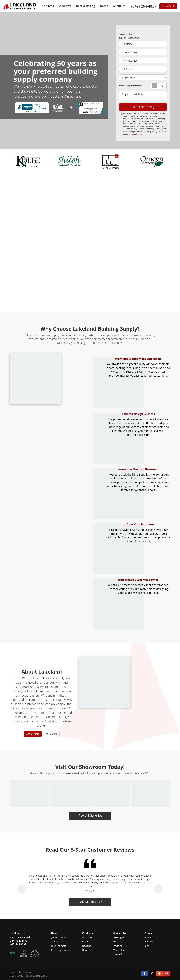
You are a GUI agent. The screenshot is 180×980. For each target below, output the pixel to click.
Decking (87, 946)
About (148, 937)
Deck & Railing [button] (85, 6)
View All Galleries (90, 815)
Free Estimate (59, 946)
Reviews (149, 942)
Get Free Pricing (143, 107)
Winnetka (119, 950)
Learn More (51, 734)
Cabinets (87, 942)
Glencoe (118, 942)
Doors (86, 950)
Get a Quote (168, 6)
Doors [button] (104, 6)
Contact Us (57, 942)
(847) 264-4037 (59, 937)
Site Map (28, 972)
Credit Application (61, 950)
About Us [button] (119, 6)
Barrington (119, 937)
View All (118, 954)
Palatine (118, 946)
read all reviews (90, 902)
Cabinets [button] (48, 6)
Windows (87, 937)
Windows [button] (65, 6)
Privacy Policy (136, 134)
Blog (147, 946)
